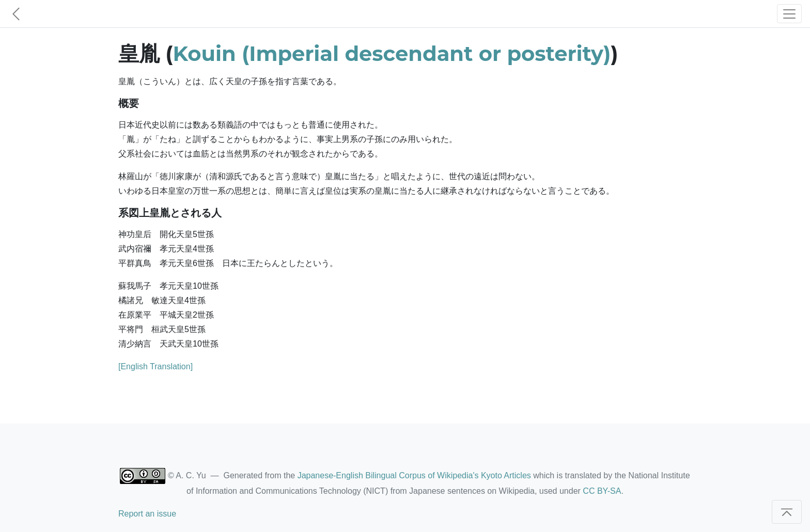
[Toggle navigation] (789, 14)
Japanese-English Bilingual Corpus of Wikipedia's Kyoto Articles (414, 475)
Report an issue (147, 514)
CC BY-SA (602, 491)
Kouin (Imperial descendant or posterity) (392, 53)
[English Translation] (155, 366)
